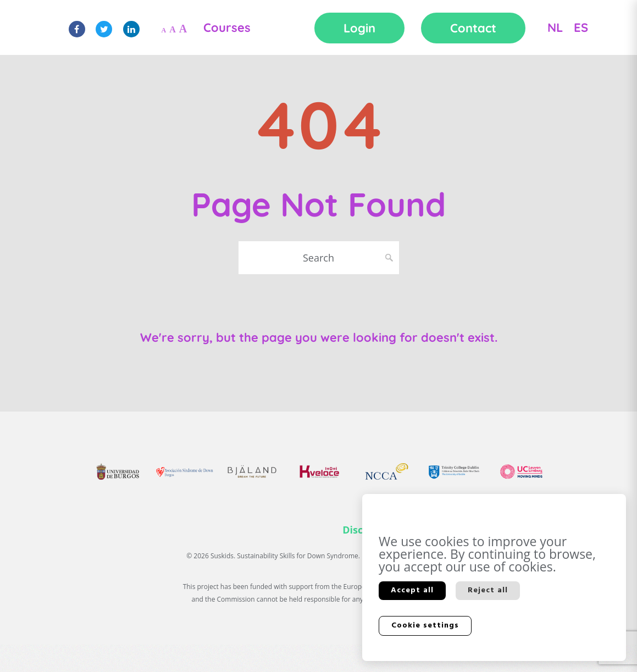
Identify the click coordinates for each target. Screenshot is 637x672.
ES (581, 27)
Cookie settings (425, 626)
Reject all (488, 590)
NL (555, 27)
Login (359, 28)
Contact (473, 28)
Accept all (412, 590)
